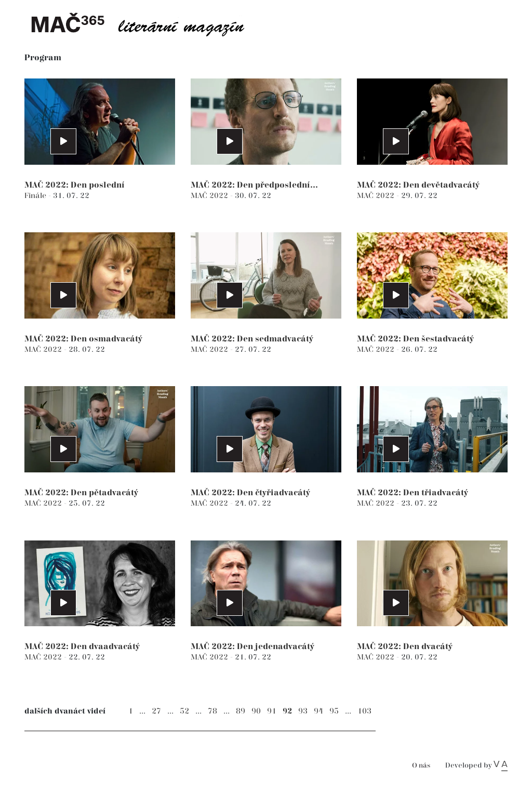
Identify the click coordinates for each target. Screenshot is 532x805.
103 (364, 711)
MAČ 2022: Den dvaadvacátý (82, 647)
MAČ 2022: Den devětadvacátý (418, 185)
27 (156, 711)
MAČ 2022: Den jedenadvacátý (252, 647)
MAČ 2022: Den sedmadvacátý (252, 339)
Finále (36, 196)
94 (318, 711)
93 (303, 711)
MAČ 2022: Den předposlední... (254, 185)
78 (212, 711)
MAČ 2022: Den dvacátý (405, 647)
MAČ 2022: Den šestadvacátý (415, 339)
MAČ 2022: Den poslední (75, 185)
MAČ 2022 (210, 196)
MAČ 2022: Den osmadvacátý (83, 339)
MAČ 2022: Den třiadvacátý (413, 493)
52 (184, 711)
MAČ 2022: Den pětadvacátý (81, 493)
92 (287, 711)
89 (241, 711)
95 (334, 711)
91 (272, 711)
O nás (421, 766)
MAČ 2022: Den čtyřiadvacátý (250, 493)
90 (256, 711)
